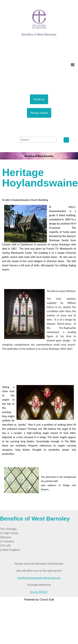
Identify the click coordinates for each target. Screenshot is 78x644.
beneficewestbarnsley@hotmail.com (39, 578)
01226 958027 (39, 592)
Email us (39, 99)
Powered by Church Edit (39, 600)
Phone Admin (39, 113)
